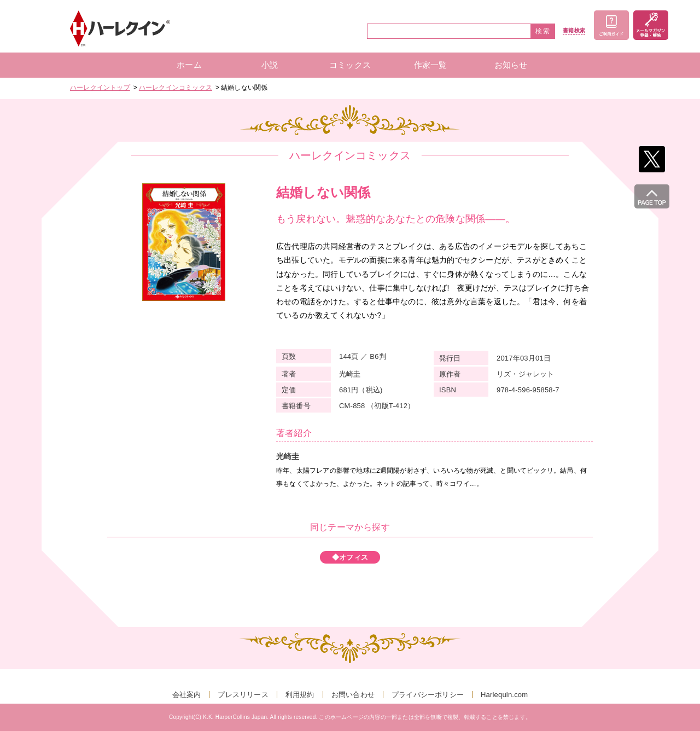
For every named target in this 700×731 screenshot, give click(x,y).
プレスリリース (243, 695)
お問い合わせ (353, 695)
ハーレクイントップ (100, 88)
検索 (543, 31)
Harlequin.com (504, 695)
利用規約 (300, 695)
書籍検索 (574, 31)
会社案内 (187, 695)
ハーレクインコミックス (176, 88)
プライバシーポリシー (428, 695)
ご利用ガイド (611, 25)
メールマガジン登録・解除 (651, 25)
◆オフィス (350, 557)
